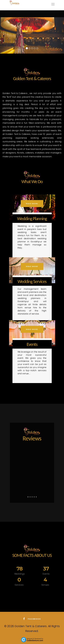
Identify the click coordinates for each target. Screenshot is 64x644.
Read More (32, 203)
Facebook (32, 619)
